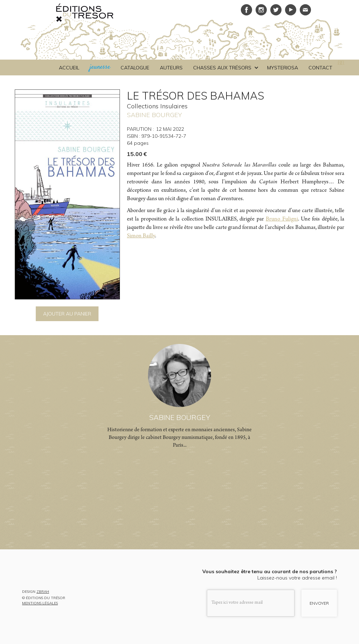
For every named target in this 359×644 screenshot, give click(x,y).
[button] (225, 68)
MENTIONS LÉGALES (40, 603)
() (341, 63)
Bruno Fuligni (282, 219)
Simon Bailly (141, 236)
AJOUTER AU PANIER (67, 314)
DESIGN (36, 592)
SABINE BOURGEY (154, 115)
